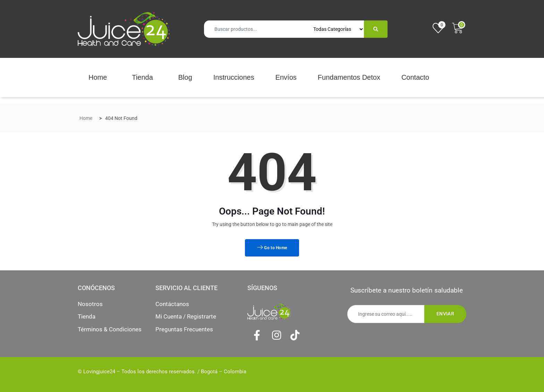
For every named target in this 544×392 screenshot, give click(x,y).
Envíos (286, 77)
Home (98, 77)
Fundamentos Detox (349, 77)
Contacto (415, 77)
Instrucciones (234, 77)
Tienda (142, 77)
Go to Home (272, 248)
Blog (185, 77)
